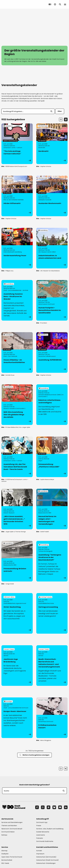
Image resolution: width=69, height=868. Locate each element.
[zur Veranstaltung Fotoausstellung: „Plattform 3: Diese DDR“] (52, 457)
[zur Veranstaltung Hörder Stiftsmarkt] (17, 196)
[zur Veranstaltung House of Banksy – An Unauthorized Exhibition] (17, 352)
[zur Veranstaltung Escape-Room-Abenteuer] (17, 718)
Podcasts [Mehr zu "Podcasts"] (40, 838)
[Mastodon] (49, 807)
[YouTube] (60, 807)
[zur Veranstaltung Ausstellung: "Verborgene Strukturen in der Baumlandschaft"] (52, 561)
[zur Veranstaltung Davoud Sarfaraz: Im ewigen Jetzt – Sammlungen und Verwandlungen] (52, 509)
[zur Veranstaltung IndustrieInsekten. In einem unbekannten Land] (52, 248)
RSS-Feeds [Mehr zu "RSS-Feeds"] (5, 863)
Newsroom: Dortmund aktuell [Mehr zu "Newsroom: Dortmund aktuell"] (12, 829)
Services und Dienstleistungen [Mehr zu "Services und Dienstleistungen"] (12, 822)
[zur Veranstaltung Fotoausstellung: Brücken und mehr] (17, 561)
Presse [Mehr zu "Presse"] (39, 826)
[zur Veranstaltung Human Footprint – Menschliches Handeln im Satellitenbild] (52, 300)
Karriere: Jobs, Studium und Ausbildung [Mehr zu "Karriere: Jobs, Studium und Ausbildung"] (50, 829)
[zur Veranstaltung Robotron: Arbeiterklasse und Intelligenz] (52, 405)
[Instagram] (43, 807)
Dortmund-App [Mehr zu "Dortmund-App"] (42, 822)
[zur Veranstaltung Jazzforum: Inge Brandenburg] (17, 666)
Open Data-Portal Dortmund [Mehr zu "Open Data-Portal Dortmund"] (12, 857)
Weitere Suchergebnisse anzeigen (34, 755)
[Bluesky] (54, 807)
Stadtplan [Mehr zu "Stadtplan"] (5, 854)
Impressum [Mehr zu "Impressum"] (40, 854)
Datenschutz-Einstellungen (46, 863)
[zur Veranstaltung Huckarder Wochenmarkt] (52, 196)
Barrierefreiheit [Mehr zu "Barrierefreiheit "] (7, 860)
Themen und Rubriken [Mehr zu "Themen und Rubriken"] (9, 826)
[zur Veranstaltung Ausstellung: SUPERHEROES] (52, 352)
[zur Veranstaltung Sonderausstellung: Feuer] (17, 248)
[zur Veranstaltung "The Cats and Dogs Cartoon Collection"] (17, 144)
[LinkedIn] (66, 807)
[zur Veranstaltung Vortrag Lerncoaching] (52, 613)
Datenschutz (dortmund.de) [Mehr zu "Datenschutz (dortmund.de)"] (46, 857)
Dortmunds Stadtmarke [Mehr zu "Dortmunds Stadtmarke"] (45, 841)
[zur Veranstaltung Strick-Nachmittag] (17, 613)
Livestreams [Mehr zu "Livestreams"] (41, 835)
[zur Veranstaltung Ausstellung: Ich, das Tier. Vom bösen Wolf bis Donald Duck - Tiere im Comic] (17, 457)
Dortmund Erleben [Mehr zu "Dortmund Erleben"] (8, 832)
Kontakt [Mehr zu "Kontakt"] (39, 851)
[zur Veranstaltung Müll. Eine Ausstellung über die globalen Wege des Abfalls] (17, 405)
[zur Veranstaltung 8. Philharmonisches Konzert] (52, 718)
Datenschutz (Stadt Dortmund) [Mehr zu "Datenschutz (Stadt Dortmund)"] (47, 860)
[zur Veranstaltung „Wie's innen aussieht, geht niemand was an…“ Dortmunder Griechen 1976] (17, 509)
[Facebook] (37, 807)
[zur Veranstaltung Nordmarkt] (52, 144)
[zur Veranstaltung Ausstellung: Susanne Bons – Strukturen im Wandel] (17, 300)
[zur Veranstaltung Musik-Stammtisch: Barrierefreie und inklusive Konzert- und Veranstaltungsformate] (52, 666)
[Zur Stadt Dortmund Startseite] (14, 4)
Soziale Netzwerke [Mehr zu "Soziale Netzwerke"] (43, 832)
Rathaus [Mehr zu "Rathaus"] (4, 835)
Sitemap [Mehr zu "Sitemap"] (4, 851)
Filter (60, 111)
